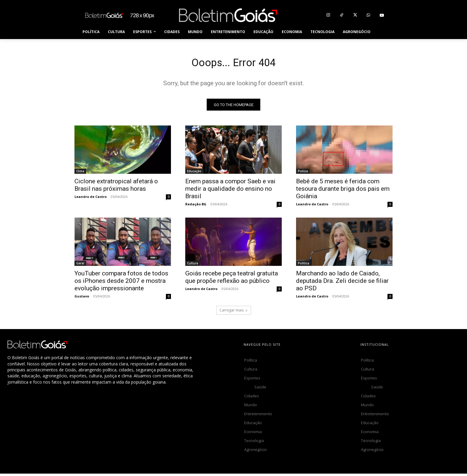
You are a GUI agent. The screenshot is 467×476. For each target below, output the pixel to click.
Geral (80, 266)
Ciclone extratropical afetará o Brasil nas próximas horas (116, 187)
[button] (382, 32)
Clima (80, 173)
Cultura (193, 266)
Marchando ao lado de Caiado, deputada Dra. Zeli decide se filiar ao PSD (342, 283)
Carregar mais (234, 313)
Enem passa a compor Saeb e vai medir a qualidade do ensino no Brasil (230, 191)
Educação (194, 173)
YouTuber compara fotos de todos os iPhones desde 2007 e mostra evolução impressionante (121, 283)
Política (303, 266)
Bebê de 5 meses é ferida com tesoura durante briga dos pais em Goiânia (343, 191)
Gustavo (82, 299)
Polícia (303, 173)
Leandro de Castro (91, 199)
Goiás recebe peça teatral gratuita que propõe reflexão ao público (232, 279)
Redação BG (196, 206)
